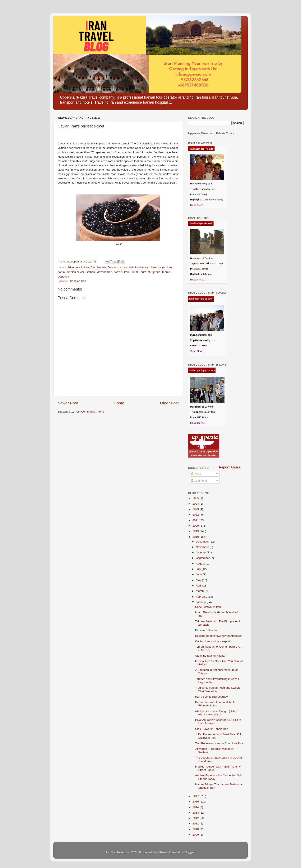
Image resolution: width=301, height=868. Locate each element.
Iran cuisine (158, 267)
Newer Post (68, 403)
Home (119, 403)
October (201, 552)
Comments (199, 481)
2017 (196, 796)
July (199, 569)
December (203, 542)
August (201, 564)
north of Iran (121, 272)
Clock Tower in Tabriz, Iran (212, 729)
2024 (196, 504)
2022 (196, 515)
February (202, 597)
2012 (196, 818)
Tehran (166, 272)
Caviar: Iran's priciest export (213, 641)
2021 (196, 520)
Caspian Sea (78, 281)
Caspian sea (98, 267)
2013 (196, 813)
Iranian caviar (76, 272)
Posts (196, 474)
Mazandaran (104, 272)
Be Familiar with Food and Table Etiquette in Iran (215, 704)
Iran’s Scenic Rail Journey (212, 697)
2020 (196, 526)
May (199, 580)
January (201, 602)
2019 (196, 531)
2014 (196, 807)
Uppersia (63, 277)
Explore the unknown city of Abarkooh (219, 636)
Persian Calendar (206, 630)
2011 (196, 824)
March (200, 591)
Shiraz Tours (138, 272)
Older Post (169, 403)
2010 (196, 829)
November (203, 547)
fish (131, 267)
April (199, 586)
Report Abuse (230, 467)
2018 (196, 537)
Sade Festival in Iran (208, 607)
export (124, 267)
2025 (196, 498)
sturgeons (154, 272)
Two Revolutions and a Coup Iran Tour (219, 743)
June (199, 574)
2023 (196, 509)
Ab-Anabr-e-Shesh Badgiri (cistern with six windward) (217, 713)
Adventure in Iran (78, 267)
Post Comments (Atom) (89, 412)
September (203, 558)
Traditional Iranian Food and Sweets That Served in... (218, 689)
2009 (196, 835)
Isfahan (90, 272)
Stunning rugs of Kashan (211, 656)
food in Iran (142, 267)
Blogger (189, 852)
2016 (196, 802)
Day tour (113, 267)
